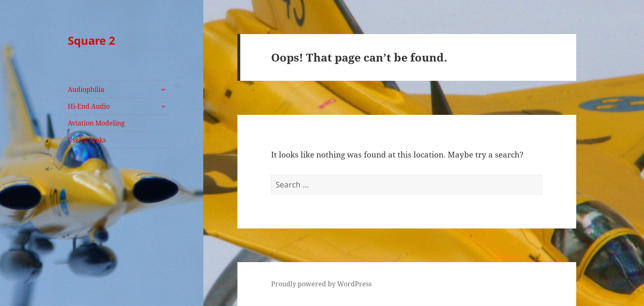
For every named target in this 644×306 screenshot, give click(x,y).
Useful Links (87, 140)
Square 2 (91, 40)
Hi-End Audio (89, 106)
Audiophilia (86, 89)
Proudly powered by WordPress (321, 284)
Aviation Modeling (96, 123)
